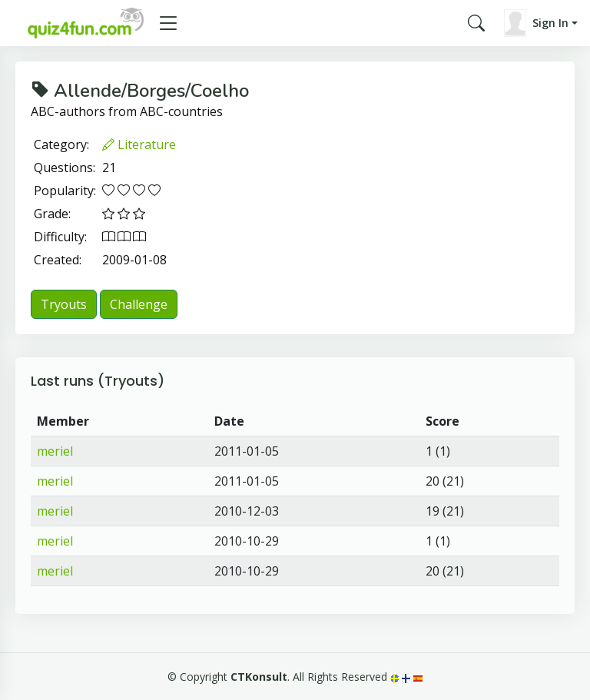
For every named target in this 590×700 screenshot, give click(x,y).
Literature (139, 144)
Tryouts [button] (64, 304)
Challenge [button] (139, 304)
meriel (55, 451)
